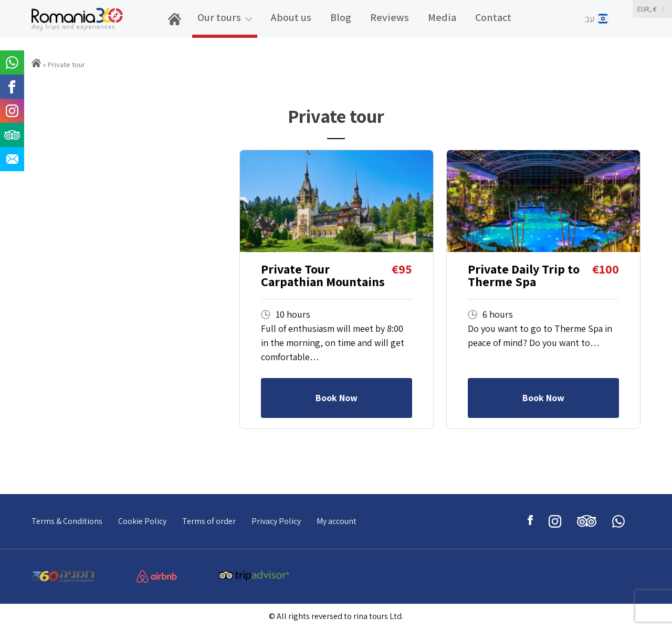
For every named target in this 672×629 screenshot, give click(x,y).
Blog (341, 17)
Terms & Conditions (67, 521)
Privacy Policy (276, 521)
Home (36, 63)
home (178, 24)
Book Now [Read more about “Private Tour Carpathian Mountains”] (337, 398)
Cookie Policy (142, 521)
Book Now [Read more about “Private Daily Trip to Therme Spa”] (543, 398)
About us (291, 17)
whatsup (618, 521)
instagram (555, 521)
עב (603, 19)
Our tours (219, 17)
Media (442, 17)
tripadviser (587, 521)
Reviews (390, 17)
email (12, 159)
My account (337, 521)
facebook (530, 521)
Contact (493, 17)
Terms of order (209, 521)
